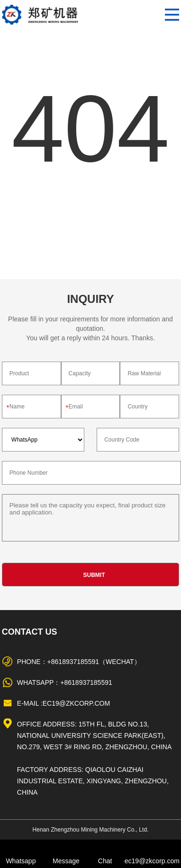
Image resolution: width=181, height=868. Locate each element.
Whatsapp (21, 861)
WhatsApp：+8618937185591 (65, 682)
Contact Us (30, 632)
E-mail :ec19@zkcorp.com (63, 703)
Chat (105, 861)
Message (66, 861)
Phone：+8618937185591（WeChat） (79, 662)
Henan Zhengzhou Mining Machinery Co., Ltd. (91, 830)
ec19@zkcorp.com (152, 861)
